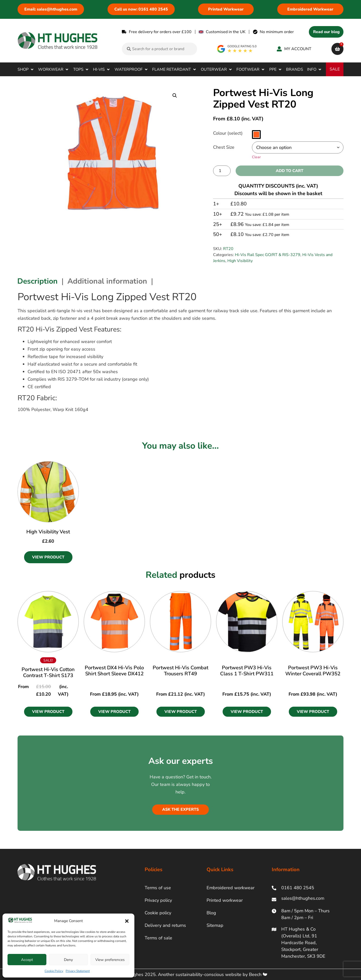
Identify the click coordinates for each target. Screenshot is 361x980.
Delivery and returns (165, 925)
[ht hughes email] (304, 899)
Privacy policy (158, 900)
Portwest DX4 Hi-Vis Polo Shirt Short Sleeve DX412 (114, 671)
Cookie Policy (54, 971)
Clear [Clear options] (256, 157)
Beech (258, 974)
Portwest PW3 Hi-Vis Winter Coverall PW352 (313, 671)
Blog (211, 913)
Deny (68, 960)
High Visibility (240, 261)
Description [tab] (37, 281)
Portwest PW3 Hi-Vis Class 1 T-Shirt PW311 (247, 671)
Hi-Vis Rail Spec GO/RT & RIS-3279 (268, 255)
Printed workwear (225, 900)
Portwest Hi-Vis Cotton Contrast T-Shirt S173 (48, 672)
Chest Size (224, 147)
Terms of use (158, 888)
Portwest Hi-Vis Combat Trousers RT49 (180, 671)
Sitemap (215, 925)
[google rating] (237, 49)
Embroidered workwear (231, 888)
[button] (127, 921)
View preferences (110, 960)
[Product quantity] (222, 171)
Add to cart (290, 171)
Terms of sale (158, 938)
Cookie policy (158, 913)
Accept (27, 960)
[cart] (337, 49)
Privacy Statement (78, 971)
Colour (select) (228, 133)
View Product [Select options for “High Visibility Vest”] (48, 557)
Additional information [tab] (107, 281)
